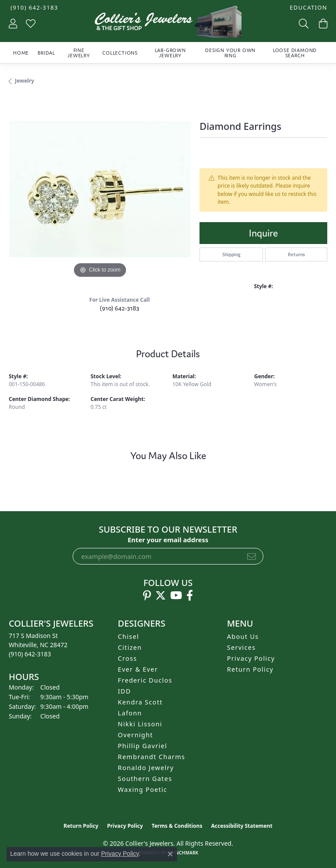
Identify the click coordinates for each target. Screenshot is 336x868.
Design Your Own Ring (230, 53)
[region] (100, 189)
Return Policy (250, 669)
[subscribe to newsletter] (252, 556)
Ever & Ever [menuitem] (138, 669)
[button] (308, 8)
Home (21, 53)
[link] (33, 8)
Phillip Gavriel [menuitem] (142, 746)
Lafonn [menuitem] (130, 713)
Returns (296, 254)
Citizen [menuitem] (130, 647)
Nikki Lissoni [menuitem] (140, 724)
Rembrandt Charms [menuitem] (151, 757)
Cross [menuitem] (127, 658)
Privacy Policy (251, 658)
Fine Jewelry (79, 53)
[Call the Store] (30, 654)
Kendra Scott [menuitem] (140, 702)
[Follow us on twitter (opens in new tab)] (161, 596)
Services (241, 647)
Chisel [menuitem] (128, 636)
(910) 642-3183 (119, 308)
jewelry (24, 81)
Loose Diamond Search (295, 53)
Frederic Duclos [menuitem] (145, 680)
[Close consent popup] (170, 854)
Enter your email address (168, 540)
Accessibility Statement (241, 826)
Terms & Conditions (177, 826)
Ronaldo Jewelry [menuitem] (146, 768)
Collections (120, 53)
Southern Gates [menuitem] (145, 779)
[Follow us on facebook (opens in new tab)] (190, 596)
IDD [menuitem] (124, 691)
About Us (243, 636)
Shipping (231, 254)
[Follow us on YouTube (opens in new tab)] (176, 596)
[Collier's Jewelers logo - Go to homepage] (168, 24)
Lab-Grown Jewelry (170, 53)
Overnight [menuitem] (135, 735)
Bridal (46, 53)
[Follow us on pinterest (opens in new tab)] (147, 596)
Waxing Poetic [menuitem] (142, 790)
